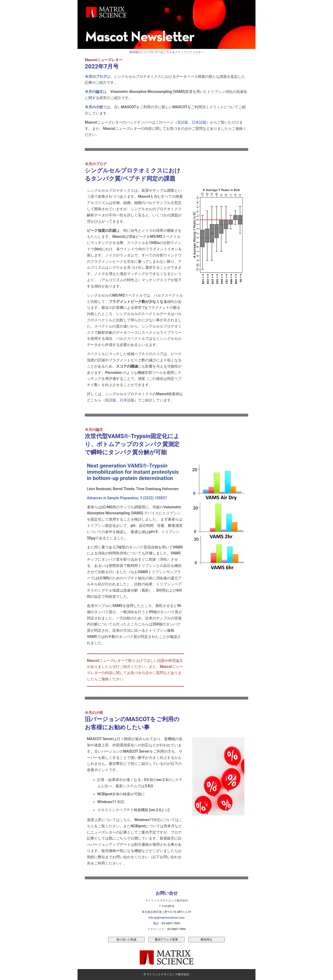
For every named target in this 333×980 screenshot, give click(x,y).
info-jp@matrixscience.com (166, 918)
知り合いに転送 (127, 939)
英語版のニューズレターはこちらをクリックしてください (166, 52)
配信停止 (207, 939)
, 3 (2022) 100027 (127, 498)
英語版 (183, 122)
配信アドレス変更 (166, 939)
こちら (125, 820)
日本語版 (199, 122)
